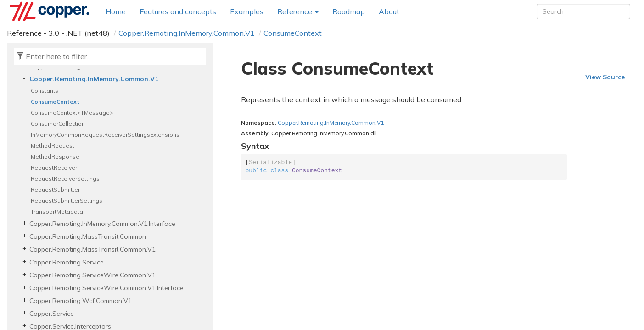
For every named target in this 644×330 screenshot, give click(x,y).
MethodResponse (55, 157)
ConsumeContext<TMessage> (72, 113)
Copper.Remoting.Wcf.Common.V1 (81, 301)
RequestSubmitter (55, 190)
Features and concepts (178, 11)
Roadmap (349, 11)
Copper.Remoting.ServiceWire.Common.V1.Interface (106, 288)
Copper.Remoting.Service (67, 262)
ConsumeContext (293, 33)
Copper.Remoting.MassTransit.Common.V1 (92, 249)
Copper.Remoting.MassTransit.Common (88, 236)
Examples (247, 11)
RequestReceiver (54, 168)
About (389, 11)
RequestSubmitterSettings (67, 201)
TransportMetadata (57, 212)
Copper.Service (52, 313)
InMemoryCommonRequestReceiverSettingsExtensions (105, 135)
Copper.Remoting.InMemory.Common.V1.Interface (102, 224)
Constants (45, 91)
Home (116, 11)
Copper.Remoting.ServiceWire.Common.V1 (92, 275)
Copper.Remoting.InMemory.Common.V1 (187, 33)
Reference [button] (298, 11)
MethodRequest (53, 146)
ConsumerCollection (58, 124)
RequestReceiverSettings (65, 179)
